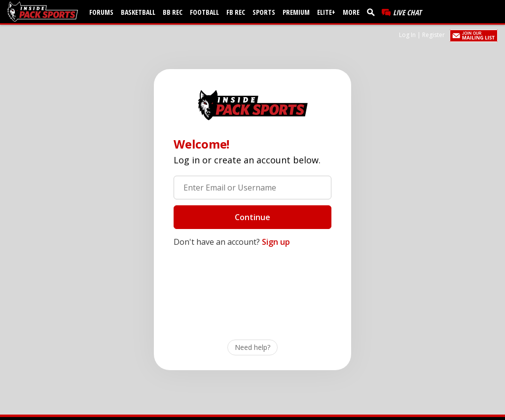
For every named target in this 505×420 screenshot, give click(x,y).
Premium (296, 12)
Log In (407, 35)
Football (204, 12)
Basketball (138, 12)
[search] (373, 12)
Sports (264, 12)
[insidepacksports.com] (44, 12)
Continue (252, 217)
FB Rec (236, 12)
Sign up (276, 242)
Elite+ (326, 12)
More (351, 12)
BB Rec (173, 12)
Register (433, 35)
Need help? (252, 347)
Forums (101, 12)
